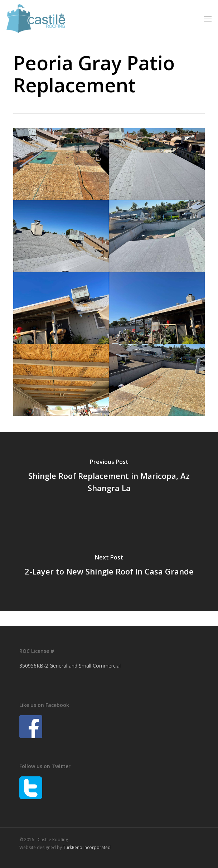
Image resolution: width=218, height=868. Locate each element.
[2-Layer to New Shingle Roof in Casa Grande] (109, 566)
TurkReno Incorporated (87, 847)
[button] (208, 19)
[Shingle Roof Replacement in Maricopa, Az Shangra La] (109, 477)
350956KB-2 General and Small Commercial (70, 666)
